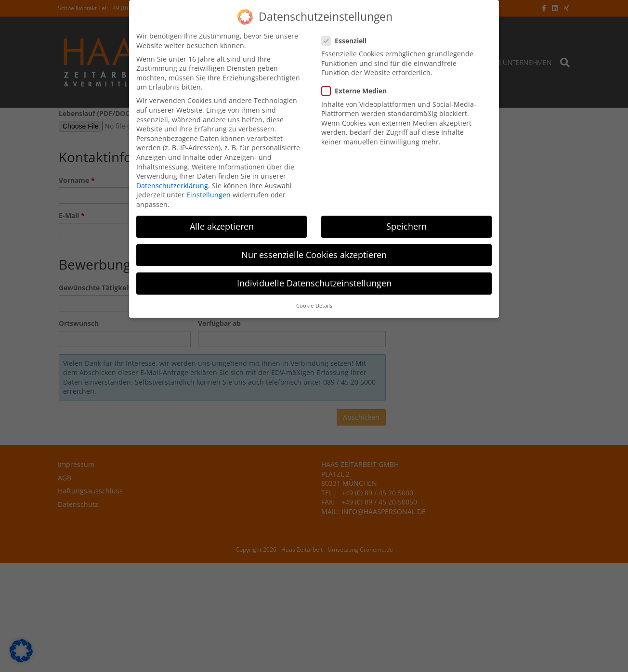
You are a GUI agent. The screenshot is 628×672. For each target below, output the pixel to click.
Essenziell (347, 39)
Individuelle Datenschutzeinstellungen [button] (314, 282)
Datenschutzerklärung (172, 184)
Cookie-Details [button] (314, 305)
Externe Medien (357, 90)
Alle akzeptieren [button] (222, 225)
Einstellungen (209, 194)
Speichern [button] (406, 225)
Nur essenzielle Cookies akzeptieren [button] (314, 253)
